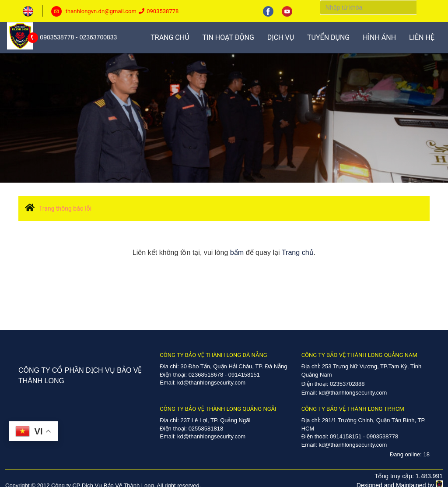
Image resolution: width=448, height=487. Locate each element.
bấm (237, 252)
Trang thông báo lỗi (65, 208)
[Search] (368, 7)
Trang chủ (298, 252)
